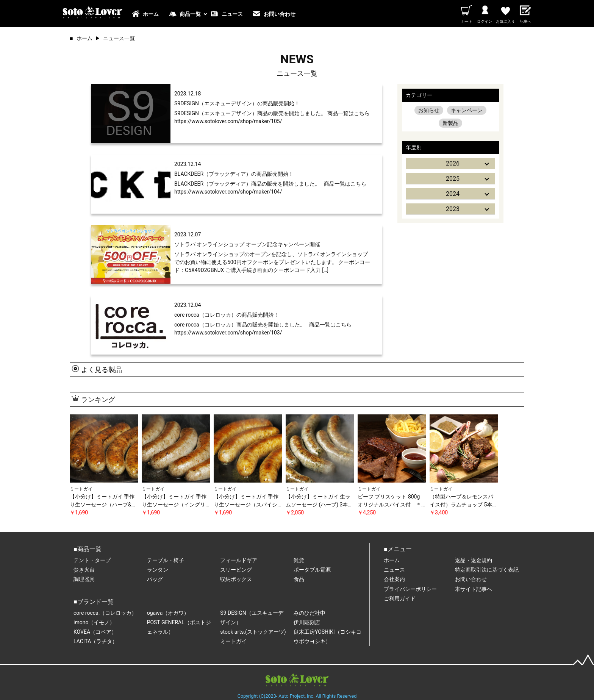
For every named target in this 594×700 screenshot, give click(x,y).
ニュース (232, 14)
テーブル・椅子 (166, 560)
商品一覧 (190, 14)
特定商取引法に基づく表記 (487, 570)
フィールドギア (239, 560)
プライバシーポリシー (410, 589)
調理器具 (84, 579)
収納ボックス (236, 579)
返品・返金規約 (474, 560)
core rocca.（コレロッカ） (105, 613)
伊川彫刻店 (307, 622)
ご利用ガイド (400, 598)
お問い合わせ (280, 14)
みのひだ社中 (310, 613)
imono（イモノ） (94, 622)
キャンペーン (467, 110)
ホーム (151, 14)
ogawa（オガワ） (168, 613)
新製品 (450, 123)
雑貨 (299, 560)
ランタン (158, 570)
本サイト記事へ (474, 589)
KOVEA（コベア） (95, 632)
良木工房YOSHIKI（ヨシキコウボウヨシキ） (327, 637)
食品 (299, 579)
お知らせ (429, 110)
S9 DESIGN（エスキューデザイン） (252, 618)
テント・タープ (92, 560)
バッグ (155, 579)
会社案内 (394, 579)
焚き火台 (84, 570)
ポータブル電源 (312, 570)
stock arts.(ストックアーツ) (253, 632)
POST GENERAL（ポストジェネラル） (179, 627)
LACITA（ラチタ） (95, 641)
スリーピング (236, 570)
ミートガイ (233, 641)
